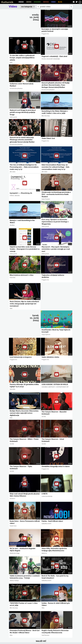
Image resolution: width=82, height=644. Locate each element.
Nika (43, 608)
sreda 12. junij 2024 (34, 17)
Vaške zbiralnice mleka (50, 357)
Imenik (21, 2)
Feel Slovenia (45, 635)
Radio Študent (46, 199)
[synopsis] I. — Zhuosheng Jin (21, 193)
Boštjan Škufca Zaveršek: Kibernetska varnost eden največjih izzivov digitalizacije (24, 413)
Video (53, 2)
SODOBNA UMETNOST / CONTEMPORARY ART (55, 387)
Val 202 (44, 416)
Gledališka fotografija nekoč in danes (56, 466)
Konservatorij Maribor (16, 88)
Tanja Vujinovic (46, 334)
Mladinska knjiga (15, 553)
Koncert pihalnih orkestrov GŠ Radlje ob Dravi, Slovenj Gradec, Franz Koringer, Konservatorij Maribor (56, 85)
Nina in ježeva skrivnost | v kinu (22, 275)
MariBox (12, 225)
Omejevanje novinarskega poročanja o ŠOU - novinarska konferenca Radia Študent (56, 194)
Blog (60, 2)
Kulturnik (7, 2)
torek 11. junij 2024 (34, 318)
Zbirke (29, 2)
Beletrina (44, 553)
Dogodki (37, 2)
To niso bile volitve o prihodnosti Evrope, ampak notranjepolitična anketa (22, 58)
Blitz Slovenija (46, 116)
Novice (46, 2)
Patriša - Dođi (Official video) (52, 521)
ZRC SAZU (13, 172)
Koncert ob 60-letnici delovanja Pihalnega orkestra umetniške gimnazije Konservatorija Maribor (22, 140)
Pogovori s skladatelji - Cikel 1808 (54, 56)
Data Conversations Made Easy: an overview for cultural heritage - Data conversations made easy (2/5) (55, 167)
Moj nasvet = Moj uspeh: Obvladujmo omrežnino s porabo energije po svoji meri (56, 249)
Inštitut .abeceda (15, 195)
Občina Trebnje (14, 580)
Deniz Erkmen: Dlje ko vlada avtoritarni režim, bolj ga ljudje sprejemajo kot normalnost (24, 304)
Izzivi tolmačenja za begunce (21, 357)
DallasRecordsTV (46, 524)
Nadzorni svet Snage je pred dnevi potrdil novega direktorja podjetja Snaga (23, 112)
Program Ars (45, 34)
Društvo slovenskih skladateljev (51, 59)
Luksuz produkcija (47, 496)
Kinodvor (12, 498)
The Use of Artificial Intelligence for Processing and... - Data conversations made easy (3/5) (24, 167)
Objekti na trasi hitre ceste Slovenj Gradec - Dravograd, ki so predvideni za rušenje (25, 249)
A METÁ (45, 494)
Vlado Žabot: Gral (48, 138)
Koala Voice (13, 526)
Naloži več (41, 641)
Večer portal (13, 117)
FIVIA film (13, 278)
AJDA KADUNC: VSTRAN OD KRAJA (55, 384)
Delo (11, 62)
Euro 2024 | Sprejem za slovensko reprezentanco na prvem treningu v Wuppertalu (55, 222)
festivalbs (13, 389)
